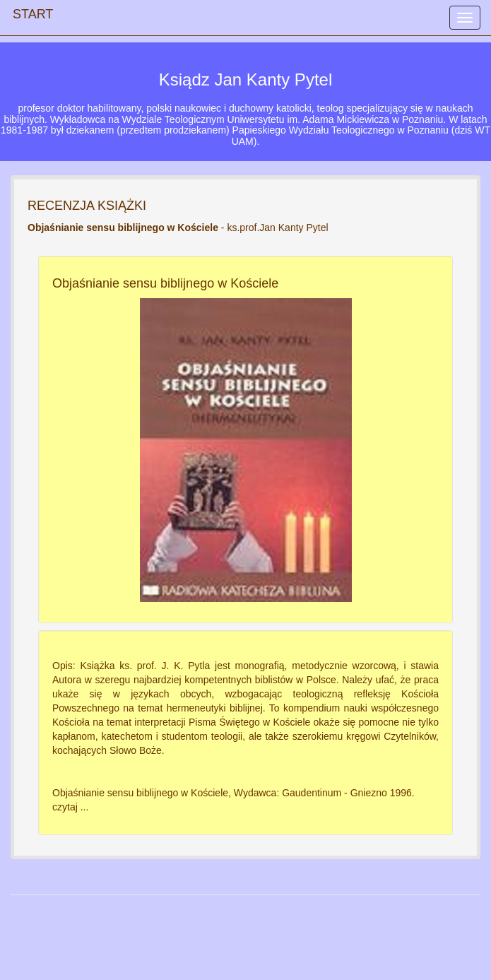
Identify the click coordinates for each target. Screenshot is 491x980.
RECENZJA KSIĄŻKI (87, 206)
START (33, 11)
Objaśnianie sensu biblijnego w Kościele (165, 283)
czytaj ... (70, 807)
